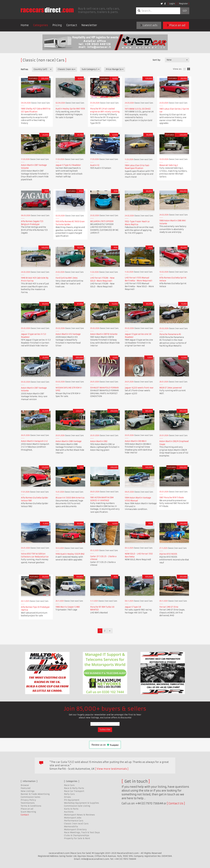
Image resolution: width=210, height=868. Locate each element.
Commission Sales (30, 797)
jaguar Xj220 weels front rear (139, 388)
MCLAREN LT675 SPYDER (102, 221)
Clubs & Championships (77, 835)
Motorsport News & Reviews (79, 815)
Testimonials (28, 803)
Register (183, 4)
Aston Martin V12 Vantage (68, 334)
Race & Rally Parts (74, 788)
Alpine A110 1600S (168, 554)
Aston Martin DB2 (99, 441)
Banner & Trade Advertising (35, 794)
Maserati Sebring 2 (169, 165)
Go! (185, 11)
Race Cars (69, 785)
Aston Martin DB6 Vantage (69, 441)
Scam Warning (28, 812)
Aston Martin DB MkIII (136, 441)
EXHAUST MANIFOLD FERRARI (105, 388)
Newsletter (89, 25)
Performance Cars (74, 821)
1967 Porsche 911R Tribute (172, 498)
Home (25, 25)
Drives (67, 797)
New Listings (28, 791)
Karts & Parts (71, 809)
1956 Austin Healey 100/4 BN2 (70, 554)
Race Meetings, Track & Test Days (82, 832)
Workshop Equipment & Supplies (81, 803)
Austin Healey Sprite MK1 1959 (70, 109)
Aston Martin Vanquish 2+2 (34, 441)
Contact (72, 25)
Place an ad (176, 25)
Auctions (69, 812)
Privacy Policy (28, 800)
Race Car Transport (74, 791)
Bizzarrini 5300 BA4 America (70, 498)
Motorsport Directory (75, 829)
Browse (25, 785)
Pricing (57, 25)
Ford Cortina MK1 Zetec (67, 278)
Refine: (24, 69)
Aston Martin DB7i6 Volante (104, 334)
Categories (41, 25)
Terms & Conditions (31, 806)
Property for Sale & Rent (77, 838)
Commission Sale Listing (77, 806)
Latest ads (149, 25)
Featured (26, 788)
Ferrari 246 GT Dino (169, 607)
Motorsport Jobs (73, 818)
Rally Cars (69, 794)
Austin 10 (95, 165)
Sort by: (157, 60)
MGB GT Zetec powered (171, 388)
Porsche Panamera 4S (170, 334)
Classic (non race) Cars (76, 824)
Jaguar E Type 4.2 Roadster (68, 165)
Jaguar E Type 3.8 (133, 607)
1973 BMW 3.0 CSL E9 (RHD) (138, 109)
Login (172, 4)
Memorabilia (71, 827)
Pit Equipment (72, 800)
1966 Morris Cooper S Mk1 (68, 607)
